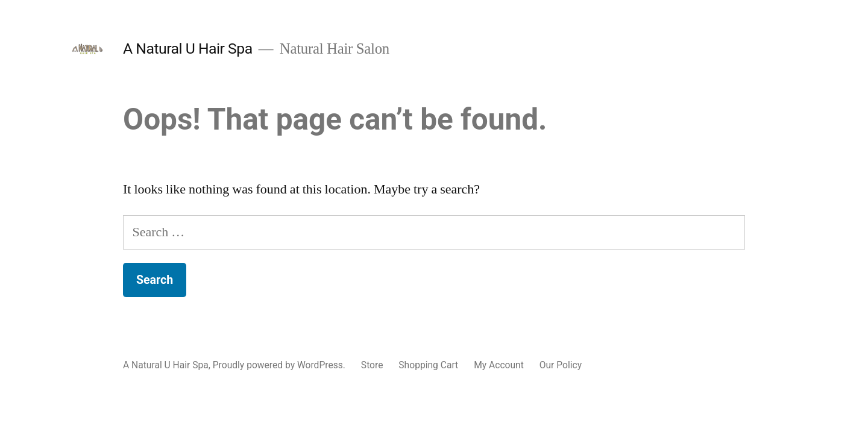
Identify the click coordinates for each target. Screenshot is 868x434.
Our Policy (561, 365)
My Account (499, 365)
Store (372, 365)
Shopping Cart (428, 365)
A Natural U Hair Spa (188, 49)
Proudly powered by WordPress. (280, 365)
